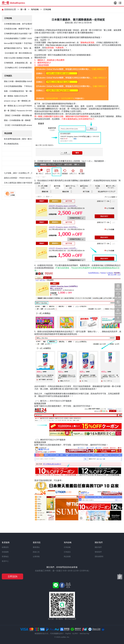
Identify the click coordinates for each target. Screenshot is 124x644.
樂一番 (23, 9)
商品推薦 (67, 557)
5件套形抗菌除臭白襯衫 (14, 149)
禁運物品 (5, 557)
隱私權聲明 (99, 557)
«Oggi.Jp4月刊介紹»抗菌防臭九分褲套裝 (20, 168)
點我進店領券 (40, 403)
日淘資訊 (67, 552)
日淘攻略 (47, 9)
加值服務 (5, 552)
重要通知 (36, 547)
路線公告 (36, 552)
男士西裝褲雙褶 (10, 154)
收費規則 (5, 547)
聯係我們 (98, 552)
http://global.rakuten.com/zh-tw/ (61, 43)
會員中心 (5, 561)
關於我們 (98, 547)
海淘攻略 (35, 9)
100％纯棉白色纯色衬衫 (14, 163)
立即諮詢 (12, 576)
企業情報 (36, 557)
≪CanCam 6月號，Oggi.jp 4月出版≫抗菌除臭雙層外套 (27, 158)
